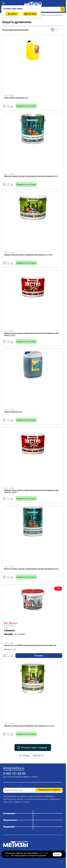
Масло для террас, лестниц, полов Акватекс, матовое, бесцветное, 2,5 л (31, 176)
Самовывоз (9, 630)
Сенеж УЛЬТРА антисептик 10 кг (16, 98)
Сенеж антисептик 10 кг (13, 412)
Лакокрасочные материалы (50, 15)
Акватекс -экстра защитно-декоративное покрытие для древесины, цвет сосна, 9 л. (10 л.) (31, 491)
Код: (6, 96)
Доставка (9, 634)
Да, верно (12, 14)
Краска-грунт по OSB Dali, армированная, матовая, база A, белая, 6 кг (30, 645)
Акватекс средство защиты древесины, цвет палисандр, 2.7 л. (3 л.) (29, 726)
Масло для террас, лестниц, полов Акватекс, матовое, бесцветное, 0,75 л (31, 569)
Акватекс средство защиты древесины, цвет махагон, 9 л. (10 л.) (28, 255)
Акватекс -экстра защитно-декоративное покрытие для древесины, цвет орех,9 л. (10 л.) (31, 334)
